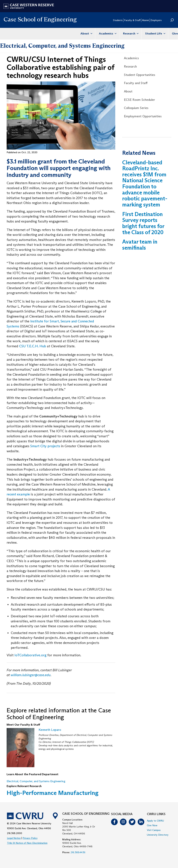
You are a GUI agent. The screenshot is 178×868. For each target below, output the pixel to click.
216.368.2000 (15, 833)
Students (118, 20)
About (86, 34)
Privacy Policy (30, 838)
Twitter (132, 822)
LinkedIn (141, 822)
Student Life (155, 34)
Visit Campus (154, 830)
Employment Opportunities (143, 116)
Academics (107, 34)
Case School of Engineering (40, 19)
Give (175, 34)
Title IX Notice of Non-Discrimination (27, 843)
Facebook (115, 822)
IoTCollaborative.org (30, 655)
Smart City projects (45, 446)
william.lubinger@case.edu (31, 675)
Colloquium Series (136, 108)
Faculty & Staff (132, 20)
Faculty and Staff (136, 83)
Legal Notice (14, 838)
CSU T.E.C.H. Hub (33, 346)
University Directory (158, 835)
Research (130, 34)
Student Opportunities (140, 75)
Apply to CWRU (155, 821)
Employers (156, 20)
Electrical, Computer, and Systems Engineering (62, 46)
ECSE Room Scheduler (139, 100)
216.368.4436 (78, 852)
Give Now (152, 825)
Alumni (145, 20)
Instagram (123, 822)
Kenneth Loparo (50, 730)
